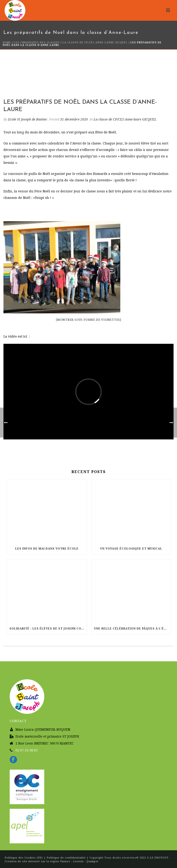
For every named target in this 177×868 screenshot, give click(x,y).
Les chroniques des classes (37, 43)
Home (7, 43)
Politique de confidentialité (66, 858)
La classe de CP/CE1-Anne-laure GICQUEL (95, 43)
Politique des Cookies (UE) (24, 858)
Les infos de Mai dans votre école (47, 549)
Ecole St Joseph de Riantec (28, 119)
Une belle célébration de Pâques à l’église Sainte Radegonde (133, 629)
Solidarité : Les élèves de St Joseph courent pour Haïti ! (48, 629)
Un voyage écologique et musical (131, 549)
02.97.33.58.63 (27, 750)
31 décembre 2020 (74, 119)
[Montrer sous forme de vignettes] (88, 320)
